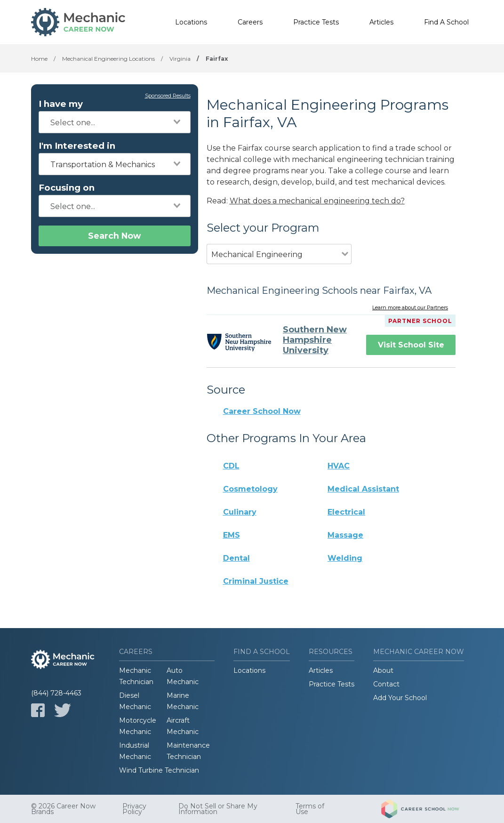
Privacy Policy (134, 809)
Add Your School (400, 698)
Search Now (114, 236)
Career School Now (262, 411)
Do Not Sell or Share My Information (218, 809)
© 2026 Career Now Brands (63, 809)
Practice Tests (316, 22)
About (383, 670)
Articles (381, 22)
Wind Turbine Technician (159, 770)
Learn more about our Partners (410, 308)
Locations (191, 22)
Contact (386, 684)
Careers (250, 22)
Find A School (446, 22)
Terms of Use (310, 809)
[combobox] (115, 122)
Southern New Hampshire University (315, 340)
